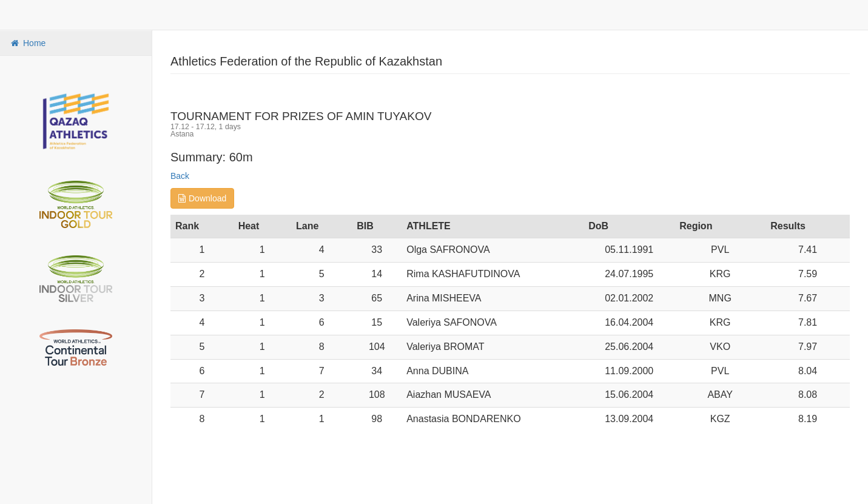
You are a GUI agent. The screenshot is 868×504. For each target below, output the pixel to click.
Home (27, 43)
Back (180, 176)
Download (202, 198)
